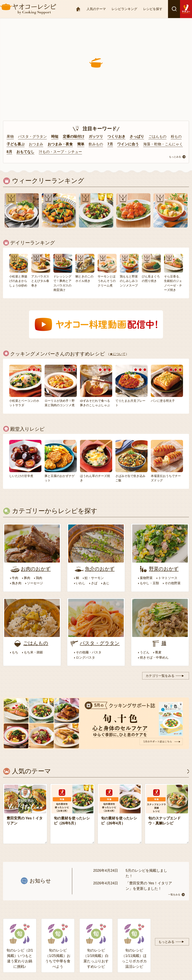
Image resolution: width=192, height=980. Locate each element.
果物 (10, 137)
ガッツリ (96, 137)
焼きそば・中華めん (154, 658)
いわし (81, 583)
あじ (106, 583)
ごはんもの (157, 137)
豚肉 (27, 578)
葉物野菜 (146, 578)
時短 (55, 137)
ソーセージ (35, 583)
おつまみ (36, 144)
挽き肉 (17, 583)
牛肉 (15, 578)
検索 (174, 9)
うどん (145, 652)
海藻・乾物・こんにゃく (163, 144)
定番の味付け (74, 137)
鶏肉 (39, 578)
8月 (9, 152)
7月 (110, 144)
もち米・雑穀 (33, 652)
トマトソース (168, 578)
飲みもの (96, 144)
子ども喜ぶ (16, 144)
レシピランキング (124, 9)
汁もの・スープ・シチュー (60, 152)
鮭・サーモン (94, 578)
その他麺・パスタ (89, 652)
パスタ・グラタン (32, 137)
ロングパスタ (85, 658)
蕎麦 (158, 652)
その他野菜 (173, 583)
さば (94, 583)
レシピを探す (153, 9)
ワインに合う (128, 144)
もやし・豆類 (149, 583)
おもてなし (25, 152)
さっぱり (137, 137)
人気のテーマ (96, 9)
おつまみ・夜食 (60, 144)
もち (15, 652)
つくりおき (116, 137)
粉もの (176, 137)
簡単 (81, 144)
